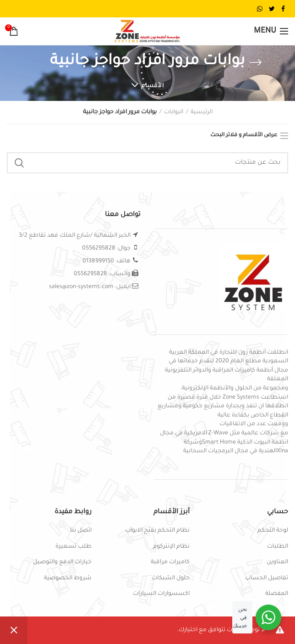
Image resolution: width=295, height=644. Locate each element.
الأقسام (152, 86)
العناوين (277, 562)
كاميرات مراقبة (170, 562)
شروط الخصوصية (68, 578)
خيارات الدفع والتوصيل (62, 562)
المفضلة (277, 594)
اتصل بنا (81, 531)
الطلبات (278, 547)
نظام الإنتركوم (171, 547)
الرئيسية (202, 112)
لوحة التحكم (273, 531)
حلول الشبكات (171, 578)
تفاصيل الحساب (267, 578)
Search (19, 163)
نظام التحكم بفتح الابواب (157, 531)
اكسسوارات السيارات (161, 594)
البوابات (174, 112)
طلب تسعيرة (74, 547)
